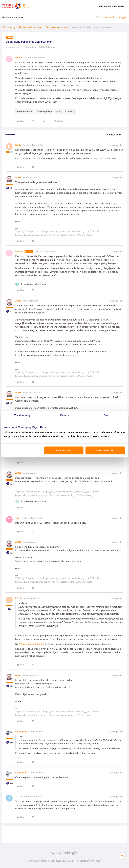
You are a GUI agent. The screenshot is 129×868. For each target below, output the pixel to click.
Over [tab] (107, 415)
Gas (58, 112)
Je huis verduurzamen (30, 27)
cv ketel (69, 112)
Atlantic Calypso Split (31, 644)
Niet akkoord (64, 450)
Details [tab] (64, 415)
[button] (105, 17)
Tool (18, 518)
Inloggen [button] (123, 17)
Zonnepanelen (25, 112)
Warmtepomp (44, 112)
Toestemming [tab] (23, 415)
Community (9, 27)
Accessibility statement (89, 861)
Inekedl (19, 58)
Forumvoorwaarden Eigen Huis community (51, 861)
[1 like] (31, 284)
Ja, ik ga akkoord (105, 450)
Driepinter (21, 732)
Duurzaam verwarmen (57, 27)
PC (17, 598)
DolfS (18, 145)
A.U (17, 797)
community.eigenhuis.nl (113, 6)
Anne (18, 177)
